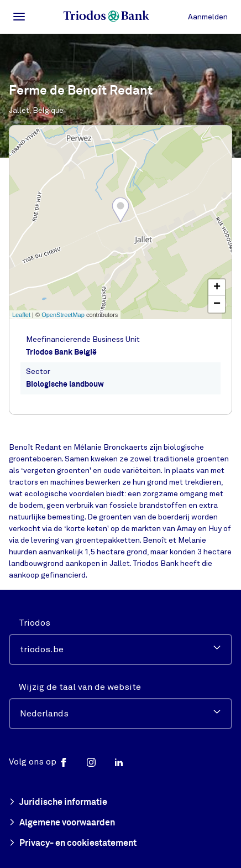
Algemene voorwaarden (62, 823)
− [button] (217, 304)
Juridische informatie (58, 803)
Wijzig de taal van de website (80, 687)
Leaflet (21, 315)
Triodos (35, 623)
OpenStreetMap (63, 315)
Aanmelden (208, 17)
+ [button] (217, 288)
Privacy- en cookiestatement (73, 844)
